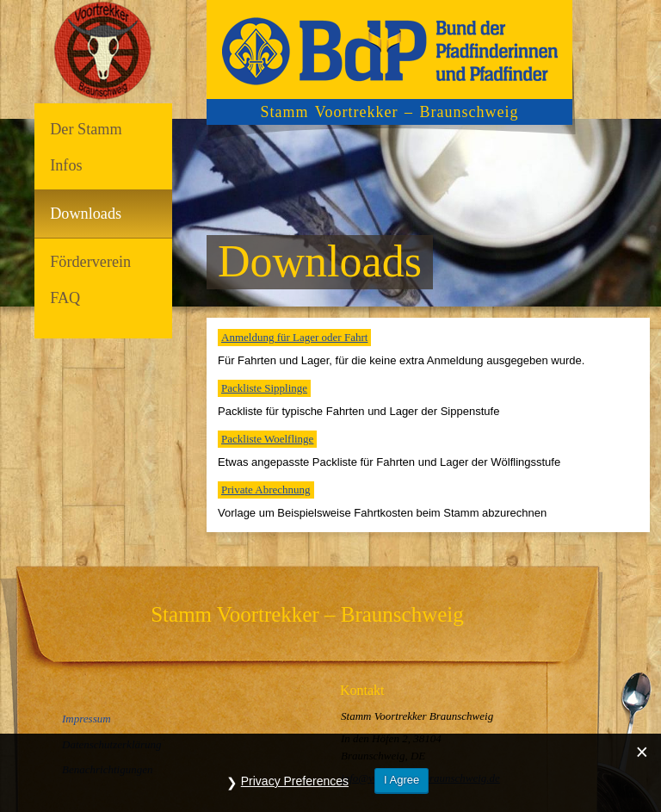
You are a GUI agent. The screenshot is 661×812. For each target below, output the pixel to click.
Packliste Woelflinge (267, 439)
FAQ (65, 298)
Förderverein (90, 262)
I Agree (402, 780)
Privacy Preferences (295, 781)
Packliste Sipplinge (264, 388)
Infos (66, 165)
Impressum (86, 719)
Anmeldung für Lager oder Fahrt (294, 337)
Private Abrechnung (266, 490)
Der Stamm (86, 129)
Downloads (86, 214)
